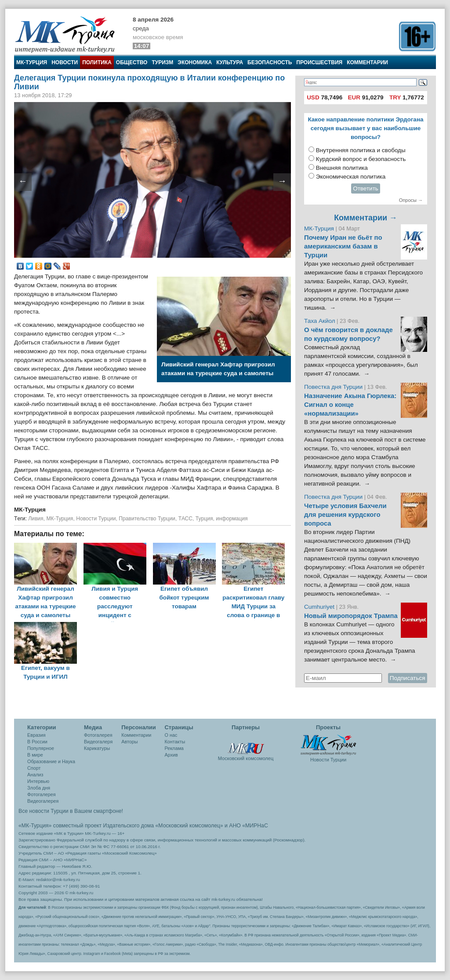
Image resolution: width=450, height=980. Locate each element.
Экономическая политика (351, 177)
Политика (97, 62)
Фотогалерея (42, 794)
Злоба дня (39, 788)
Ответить (366, 188)
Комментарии (367, 62)
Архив (171, 755)
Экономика (195, 62)
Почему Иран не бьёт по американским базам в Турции (343, 246)
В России (37, 742)
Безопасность (270, 62)
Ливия (36, 519)
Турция (204, 519)
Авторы (129, 742)
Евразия (36, 735)
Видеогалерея (43, 801)
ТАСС (185, 519)
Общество (132, 62)
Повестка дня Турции (334, 387)
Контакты (175, 742)
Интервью (38, 781)
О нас (171, 735)
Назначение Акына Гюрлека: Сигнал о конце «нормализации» (350, 405)
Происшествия (319, 62)
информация (232, 519)
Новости (65, 62)
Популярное (41, 748)
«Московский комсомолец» (189, 826)
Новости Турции (96, 519)
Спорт (34, 768)
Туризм (162, 62)
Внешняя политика (342, 168)
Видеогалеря (98, 742)
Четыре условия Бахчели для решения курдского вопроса (345, 515)
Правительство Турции (147, 519)
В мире (35, 755)
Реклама (174, 748)
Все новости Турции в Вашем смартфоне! (71, 811)
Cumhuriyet (320, 607)
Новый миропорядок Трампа (351, 616)
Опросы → (411, 200)
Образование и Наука (51, 761)
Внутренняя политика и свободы (361, 150)
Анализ (35, 775)
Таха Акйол (320, 321)
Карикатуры (97, 748)
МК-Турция (32, 62)
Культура (230, 62)
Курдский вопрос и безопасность (361, 159)
